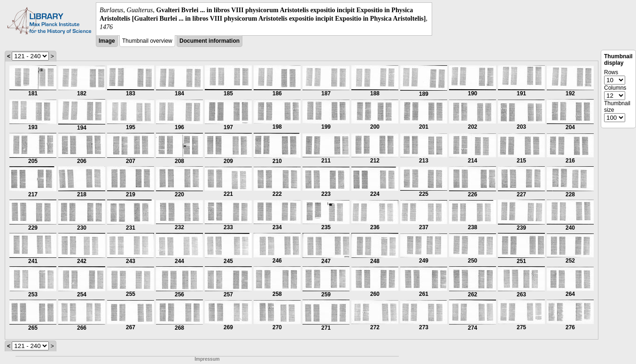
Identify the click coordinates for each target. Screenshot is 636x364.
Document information (209, 41)
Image (107, 41)
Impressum (207, 359)
